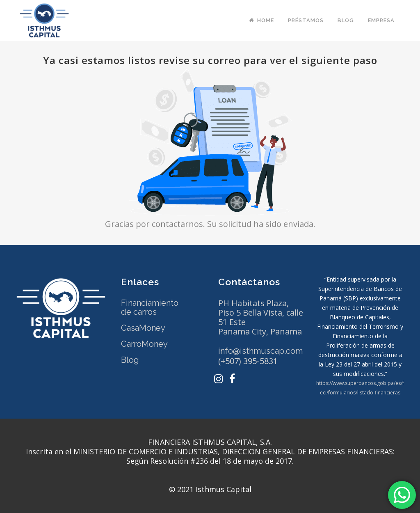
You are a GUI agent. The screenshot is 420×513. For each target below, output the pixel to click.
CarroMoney (144, 344)
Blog (130, 360)
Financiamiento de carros (150, 307)
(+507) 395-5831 (248, 361)
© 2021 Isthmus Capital (210, 489)
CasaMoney (143, 328)
